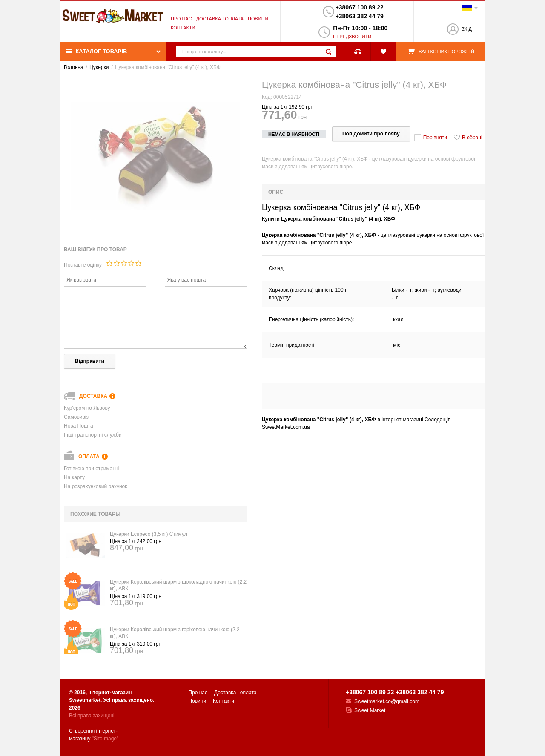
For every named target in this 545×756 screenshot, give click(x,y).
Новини (258, 19)
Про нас (181, 19)
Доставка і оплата (220, 19)
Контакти (183, 28)
